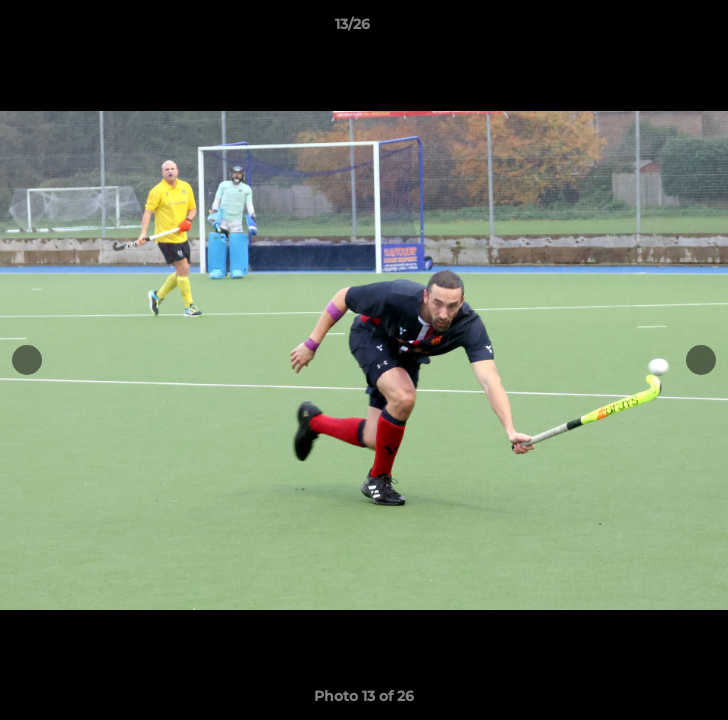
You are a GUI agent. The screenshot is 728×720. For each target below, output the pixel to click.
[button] (656, 29)
